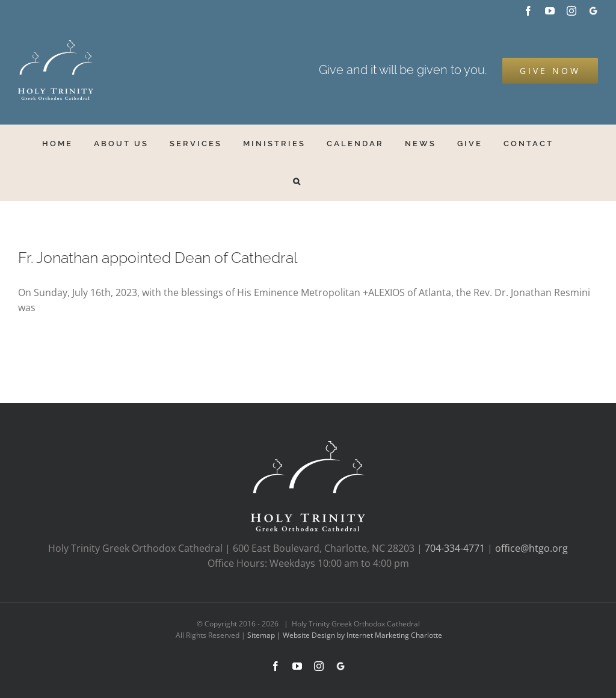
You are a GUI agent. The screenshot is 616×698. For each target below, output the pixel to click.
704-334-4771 (455, 548)
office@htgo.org (531, 548)
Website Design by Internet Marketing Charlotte (362, 635)
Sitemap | (265, 635)
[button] (297, 181)
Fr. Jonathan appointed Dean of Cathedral (158, 258)
